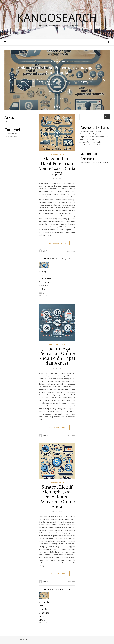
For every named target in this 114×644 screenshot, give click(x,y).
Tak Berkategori (11, 136)
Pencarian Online (57, 62)
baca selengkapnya (57, 91)
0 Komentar (71, 251)
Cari (107, 117)
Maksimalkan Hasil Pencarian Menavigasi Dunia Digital (57, 70)
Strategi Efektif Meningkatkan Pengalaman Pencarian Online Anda (46, 282)
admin (45, 251)
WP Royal (24, 640)
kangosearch (57, 17)
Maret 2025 (9, 121)
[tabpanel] (57, 80)
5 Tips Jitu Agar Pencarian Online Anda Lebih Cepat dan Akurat (57, 355)
